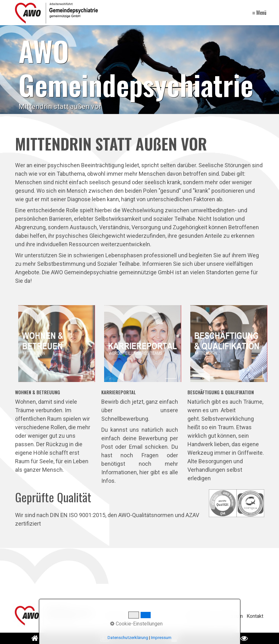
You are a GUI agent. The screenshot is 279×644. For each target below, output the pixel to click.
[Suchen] (170, 616)
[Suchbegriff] (138, 616)
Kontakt (255, 616)
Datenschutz (200, 616)
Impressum (230, 616)
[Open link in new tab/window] (175, 638)
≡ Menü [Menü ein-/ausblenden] (259, 13)
